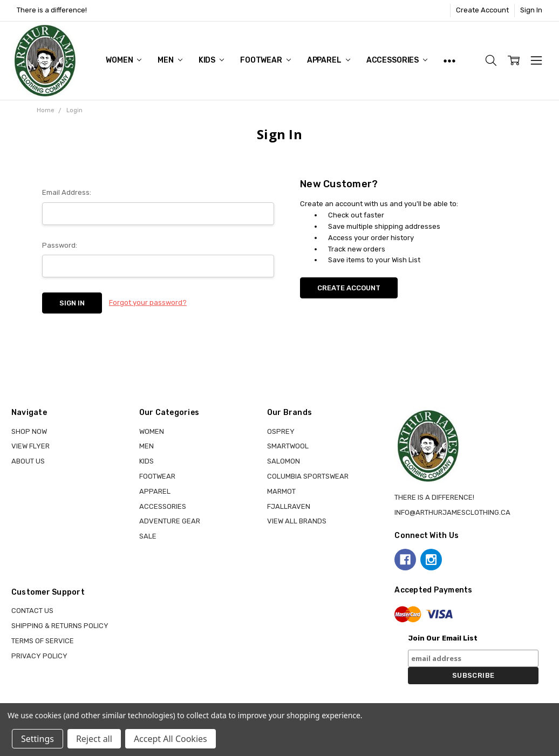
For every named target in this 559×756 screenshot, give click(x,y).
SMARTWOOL (288, 446)
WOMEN (124, 60)
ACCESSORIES (397, 60)
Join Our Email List (443, 638)
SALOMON (284, 461)
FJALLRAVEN (289, 506)
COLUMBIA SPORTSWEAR (308, 476)
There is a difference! (52, 10)
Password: (60, 245)
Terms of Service (43, 641)
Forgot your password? (148, 302)
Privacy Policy (39, 656)
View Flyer (30, 446)
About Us (28, 461)
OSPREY (281, 431)
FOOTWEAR (265, 60)
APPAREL (329, 60)
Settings (38, 739)
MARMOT (281, 491)
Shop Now (29, 431)
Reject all (94, 739)
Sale (148, 536)
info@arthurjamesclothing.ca (452, 512)
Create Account (482, 10)
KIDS (211, 60)
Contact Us (32, 611)
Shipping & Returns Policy (60, 626)
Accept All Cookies (171, 739)
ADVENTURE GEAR (170, 521)
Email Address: (67, 192)
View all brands (297, 521)
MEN (170, 60)
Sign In (531, 10)
